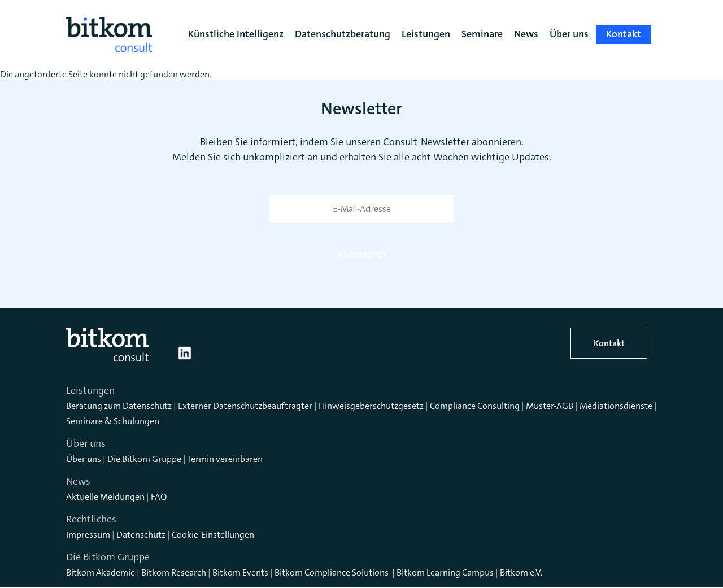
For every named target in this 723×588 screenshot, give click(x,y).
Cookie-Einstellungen (213, 535)
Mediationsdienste (616, 406)
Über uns (84, 459)
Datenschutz (141, 535)
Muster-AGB (550, 406)
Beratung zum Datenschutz (119, 406)
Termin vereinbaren (225, 459)
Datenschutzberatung (343, 34)
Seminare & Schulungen (113, 421)
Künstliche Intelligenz (236, 34)
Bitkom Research (174, 572)
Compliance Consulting (475, 406)
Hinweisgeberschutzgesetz (371, 406)
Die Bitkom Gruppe (144, 459)
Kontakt (609, 343)
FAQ (159, 497)
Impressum (88, 535)
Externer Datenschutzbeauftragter (245, 406)
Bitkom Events (240, 572)
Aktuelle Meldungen (105, 497)
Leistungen (426, 34)
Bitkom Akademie (101, 572)
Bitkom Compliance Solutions (332, 572)
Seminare (482, 34)
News (526, 34)
